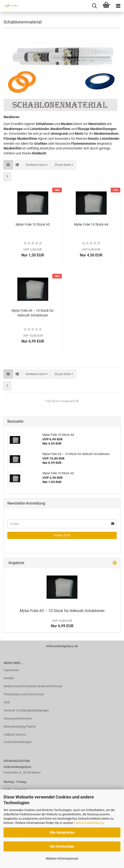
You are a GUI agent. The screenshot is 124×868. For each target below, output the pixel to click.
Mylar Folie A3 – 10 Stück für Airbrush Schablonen (33, 313)
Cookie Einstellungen (18, 742)
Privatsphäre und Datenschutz (24, 694)
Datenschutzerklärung (89, 823)
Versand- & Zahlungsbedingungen (26, 710)
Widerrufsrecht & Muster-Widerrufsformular (33, 686)
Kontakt (9, 678)
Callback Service (15, 735)
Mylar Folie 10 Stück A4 (91, 224)
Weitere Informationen (62, 859)
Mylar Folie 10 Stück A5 (33, 224)
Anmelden (62, 535)
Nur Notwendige (62, 846)
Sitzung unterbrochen (18, 718)
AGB (7, 702)
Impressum (11, 670)
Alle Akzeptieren (62, 832)
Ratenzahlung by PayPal (20, 726)
